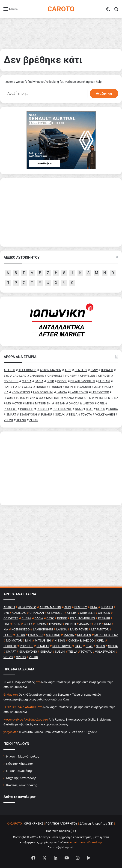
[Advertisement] (61, 468)
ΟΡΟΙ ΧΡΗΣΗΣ (34, 824)
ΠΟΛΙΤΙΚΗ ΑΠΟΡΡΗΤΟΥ (61, 824)
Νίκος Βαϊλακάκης (19, 771)
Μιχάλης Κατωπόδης (21, 778)
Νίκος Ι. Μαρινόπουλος (23, 756)
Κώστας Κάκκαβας (19, 764)
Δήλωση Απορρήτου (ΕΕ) (96, 824)
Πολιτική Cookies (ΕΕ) (61, 831)
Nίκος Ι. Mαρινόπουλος (19, 682)
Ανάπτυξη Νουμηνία (61, 847)
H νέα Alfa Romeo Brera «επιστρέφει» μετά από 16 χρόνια (58, 732)
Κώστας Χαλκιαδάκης (22, 785)
